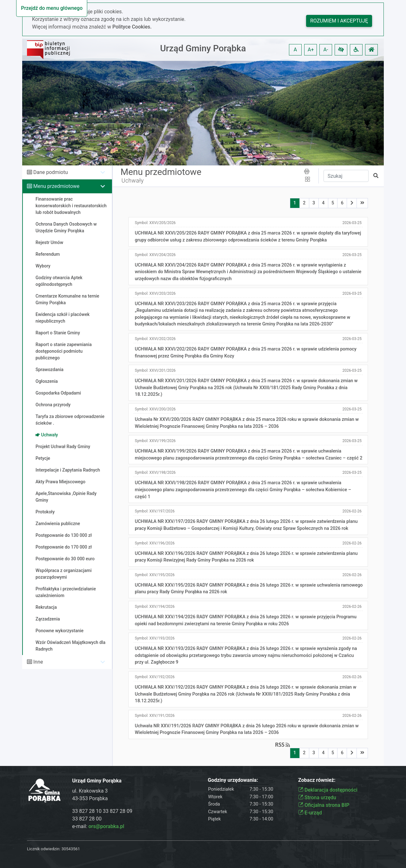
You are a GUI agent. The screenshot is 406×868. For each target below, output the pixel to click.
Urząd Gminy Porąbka (203, 48)
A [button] (295, 50)
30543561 (71, 849)
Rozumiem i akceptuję (339, 21)
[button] (341, 50)
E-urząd (310, 813)
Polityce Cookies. (132, 27)
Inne (38, 662)
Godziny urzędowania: (233, 780)
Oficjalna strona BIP (324, 805)
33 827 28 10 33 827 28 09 (102, 811)
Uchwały (133, 181)
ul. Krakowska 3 (90, 791)
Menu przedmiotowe (56, 186)
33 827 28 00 (87, 819)
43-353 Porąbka (90, 798)
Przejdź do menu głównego (52, 8)
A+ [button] (311, 50)
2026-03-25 (352, 223)
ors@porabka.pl (106, 826)
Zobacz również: (317, 780)
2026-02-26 (352, 511)
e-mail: (98, 826)
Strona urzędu (317, 797)
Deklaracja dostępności (328, 790)
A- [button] (326, 50)
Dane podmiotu (51, 172)
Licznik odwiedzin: (44, 849)
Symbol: (155, 223)
